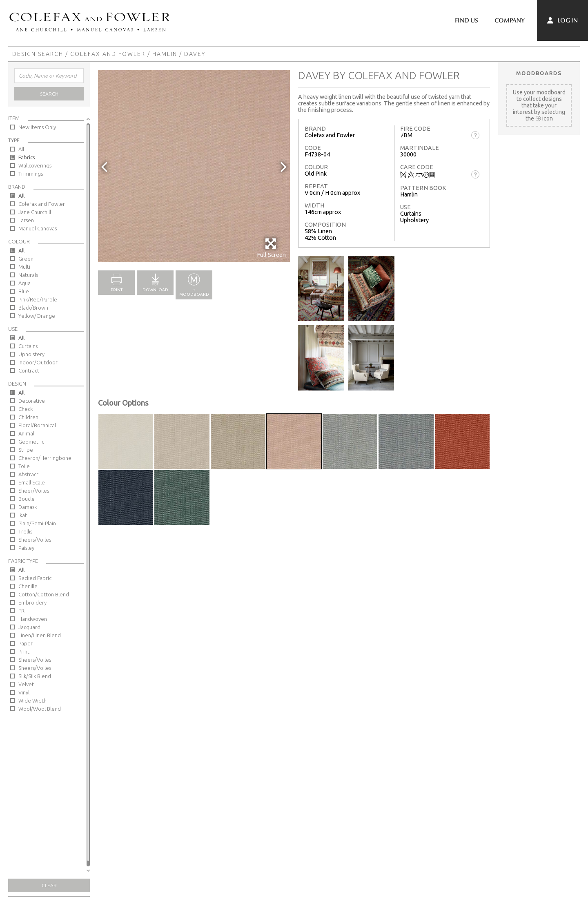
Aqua (24, 283)
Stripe (26, 450)
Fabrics (27, 157)
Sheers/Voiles (35, 540)
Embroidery (32, 602)
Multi (24, 267)
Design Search (38, 54)
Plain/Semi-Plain (37, 523)
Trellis (25, 531)
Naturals (28, 275)
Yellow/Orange (37, 316)
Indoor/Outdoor (38, 362)
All (21, 149)
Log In (562, 20)
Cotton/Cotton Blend (44, 594)
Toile (24, 466)
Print (24, 652)
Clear (49, 885)
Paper (26, 643)
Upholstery (31, 354)
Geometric (31, 442)
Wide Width (32, 701)
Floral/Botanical (37, 425)
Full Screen (271, 248)
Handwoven (33, 619)
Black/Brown (33, 308)
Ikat (23, 515)
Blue (24, 291)
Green (26, 259)
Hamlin (165, 54)
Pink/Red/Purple (38, 299)
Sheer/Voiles (34, 491)
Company (510, 20)
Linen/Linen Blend (40, 635)
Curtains (28, 346)
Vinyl (24, 692)
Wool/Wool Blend (40, 709)
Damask (28, 507)
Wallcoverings (35, 165)
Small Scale (32, 482)
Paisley (26, 548)
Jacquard (29, 627)
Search (49, 94)
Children (28, 417)
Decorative (32, 401)
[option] (194, 166)
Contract (29, 370)
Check (26, 409)
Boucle (27, 499)
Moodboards (539, 73)
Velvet (26, 684)
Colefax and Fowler (108, 54)
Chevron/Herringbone (45, 458)
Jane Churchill (35, 212)
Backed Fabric (35, 578)
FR (21, 611)
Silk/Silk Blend (35, 676)
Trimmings (31, 174)
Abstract (28, 474)
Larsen (26, 220)
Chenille (28, 586)
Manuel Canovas (38, 228)
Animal (26, 433)
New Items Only (37, 127)
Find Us (467, 20)
